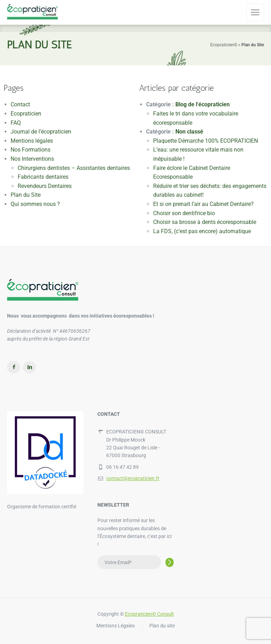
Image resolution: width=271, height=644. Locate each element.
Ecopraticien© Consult (149, 614)
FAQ (16, 123)
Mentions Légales (116, 626)
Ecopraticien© (224, 45)
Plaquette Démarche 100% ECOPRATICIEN (206, 141)
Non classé (189, 132)
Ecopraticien (26, 114)
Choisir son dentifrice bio (184, 213)
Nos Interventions (32, 159)
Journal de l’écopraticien (41, 132)
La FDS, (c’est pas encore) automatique (202, 231)
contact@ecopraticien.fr (133, 478)
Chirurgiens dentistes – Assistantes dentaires (74, 168)
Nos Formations (31, 150)
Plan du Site (26, 195)
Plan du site (162, 626)
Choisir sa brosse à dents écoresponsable (205, 222)
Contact (20, 104)
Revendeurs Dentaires (45, 186)
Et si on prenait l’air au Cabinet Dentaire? (203, 204)
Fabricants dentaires (43, 177)
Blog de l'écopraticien (203, 104)
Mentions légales (32, 141)
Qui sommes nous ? (35, 204)
